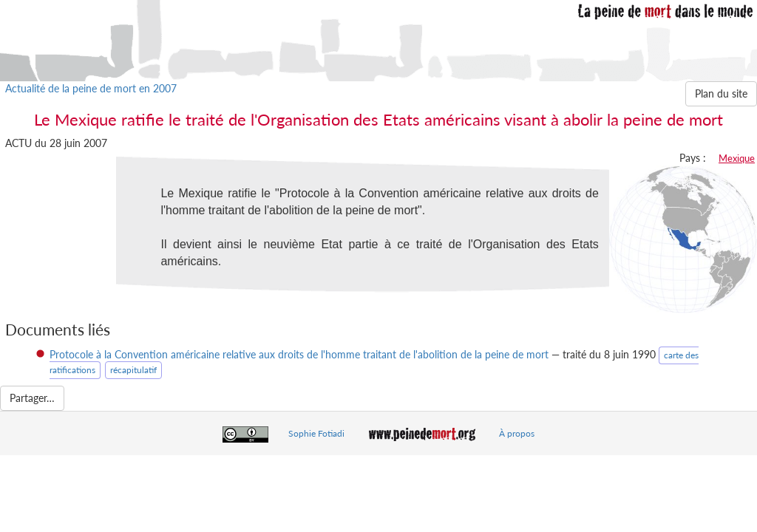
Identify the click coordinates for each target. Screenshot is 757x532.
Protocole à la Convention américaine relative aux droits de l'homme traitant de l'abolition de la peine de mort (299, 354)
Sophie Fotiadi (316, 433)
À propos (517, 433)
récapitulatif (133, 370)
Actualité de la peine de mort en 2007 (91, 88)
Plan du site (721, 93)
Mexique (737, 158)
